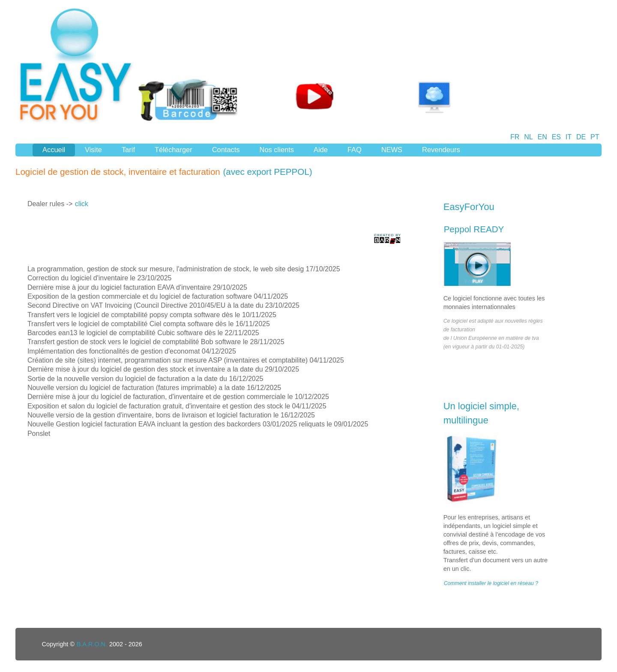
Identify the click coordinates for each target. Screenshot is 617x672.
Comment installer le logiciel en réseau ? (491, 583)
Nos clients (277, 150)
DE (581, 137)
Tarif (128, 150)
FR (515, 137)
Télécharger (174, 150)
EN (542, 137)
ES (556, 137)
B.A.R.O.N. (92, 644)
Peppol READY (474, 229)
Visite (93, 150)
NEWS (392, 150)
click (82, 204)
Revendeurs (441, 150)
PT (595, 137)
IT (569, 137)
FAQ (355, 150)
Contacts (226, 150)
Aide (321, 150)
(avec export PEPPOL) (268, 172)
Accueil (54, 150)
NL (528, 137)
